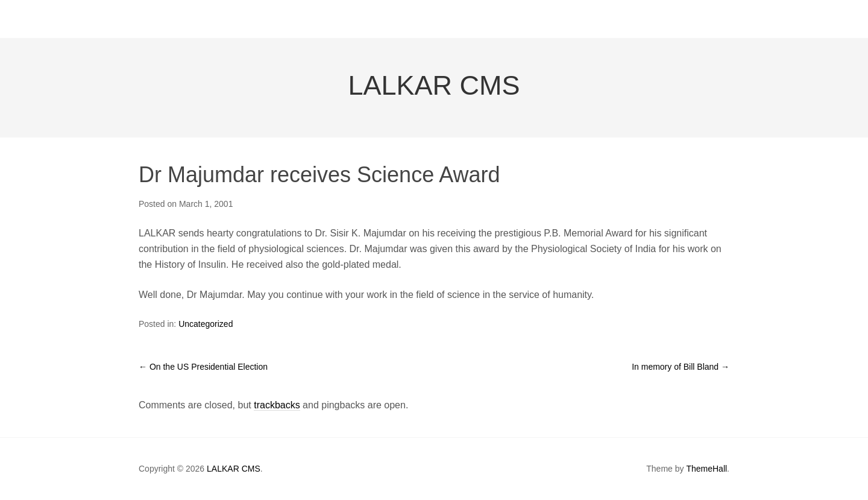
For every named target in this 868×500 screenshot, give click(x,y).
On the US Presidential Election (203, 367)
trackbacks (277, 405)
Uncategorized (206, 324)
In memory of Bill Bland (681, 367)
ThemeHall (706, 469)
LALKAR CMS (434, 85)
